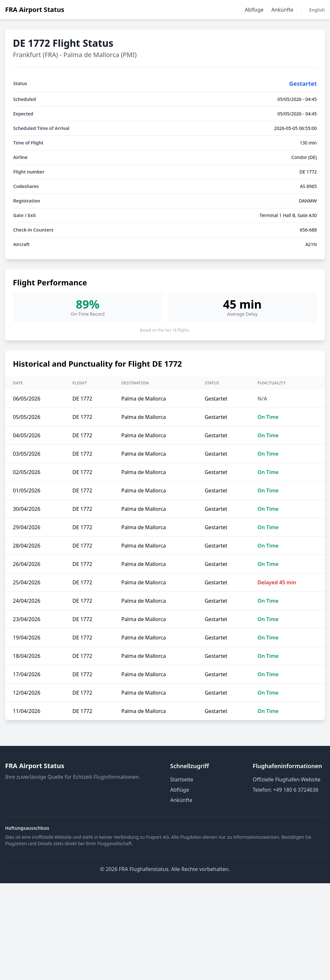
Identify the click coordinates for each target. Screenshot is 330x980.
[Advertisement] (165, 932)
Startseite (182, 779)
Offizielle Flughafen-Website (286, 779)
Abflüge (254, 10)
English (317, 10)
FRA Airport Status (35, 10)
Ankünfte (282, 10)
